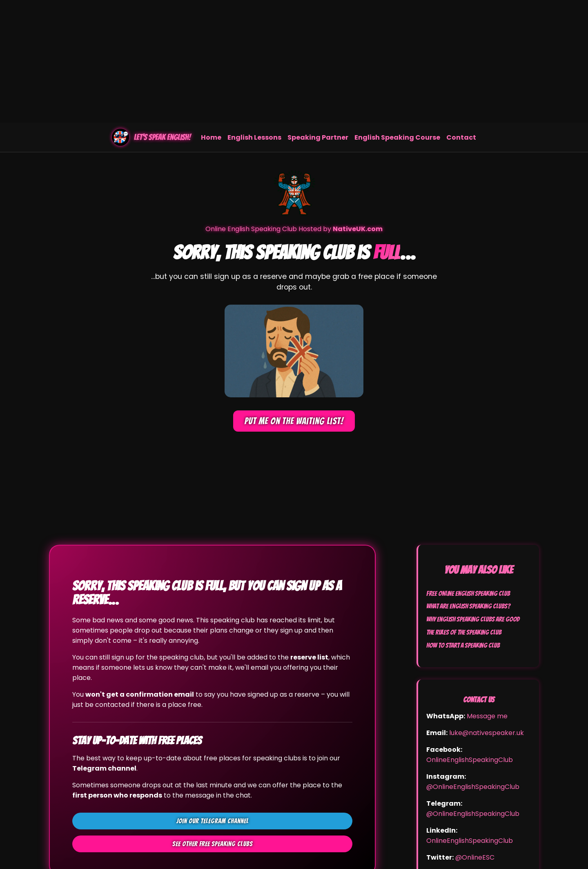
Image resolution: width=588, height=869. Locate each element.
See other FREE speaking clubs (213, 844)
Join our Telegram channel (213, 821)
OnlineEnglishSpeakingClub (470, 760)
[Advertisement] (294, 61)
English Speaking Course (397, 137)
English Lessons (254, 137)
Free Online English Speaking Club (468, 593)
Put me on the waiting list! (294, 421)
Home (211, 137)
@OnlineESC (475, 857)
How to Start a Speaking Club (463, 645)
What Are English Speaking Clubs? (468, 606)
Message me (487, 716)
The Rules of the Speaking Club (464, 632)
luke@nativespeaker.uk (487, 733)
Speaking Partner (318, 137)
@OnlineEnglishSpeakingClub (473, 787)
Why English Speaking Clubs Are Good (473, 619)
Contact (461, 137)
